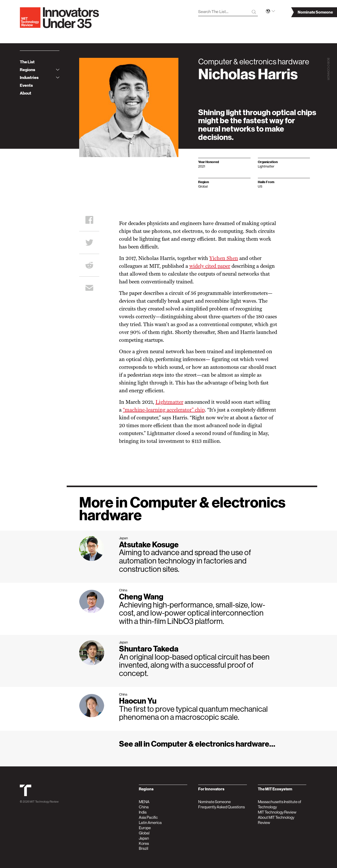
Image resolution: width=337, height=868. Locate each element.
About (26, 93)
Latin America (150, 823)
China (144, 807)
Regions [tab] (40, 70)
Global (144, 833)
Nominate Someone (214, 802)
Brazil (143, 848)
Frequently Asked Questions (221, 807)
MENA (144, 802)
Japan (144, 838)
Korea (144, 843)
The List (27, 62)
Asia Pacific (148, 817)
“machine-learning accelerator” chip (164, 410)
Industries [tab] (40, 78)
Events (26, 85)
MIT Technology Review (44, 802)
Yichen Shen (224, 259)
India (143, 812)
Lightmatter (169, 402)
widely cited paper (210, 266)
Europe (145, 828)
